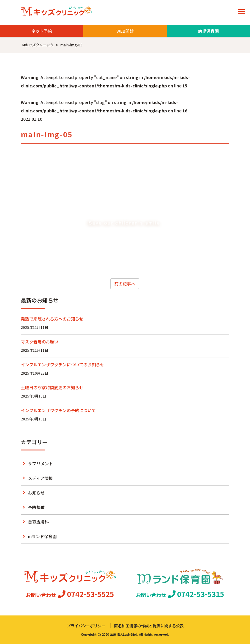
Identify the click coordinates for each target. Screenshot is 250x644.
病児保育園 (208, 31)
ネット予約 (42, 31)
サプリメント (40, 464)
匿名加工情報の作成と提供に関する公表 (149, 626)
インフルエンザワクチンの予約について (58, 410)
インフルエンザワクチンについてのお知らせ (62, 365)
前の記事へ (125, 284)
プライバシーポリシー (86, 626)
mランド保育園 (42, 536)
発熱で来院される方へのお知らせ (52, 319)
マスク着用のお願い (40, 342)
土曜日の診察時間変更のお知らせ (52, 387)
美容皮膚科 (38, 522)
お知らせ (36, 493)
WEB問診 (125, 31)
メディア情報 (40, 478)
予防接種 (36, 507)
